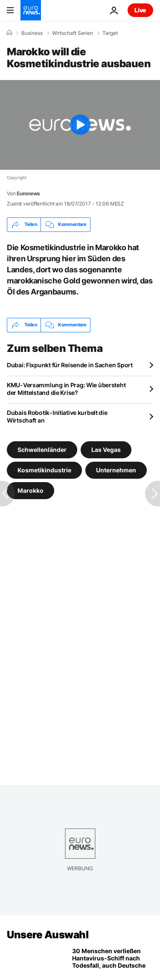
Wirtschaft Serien (73, 33)
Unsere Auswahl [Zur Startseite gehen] (48, 935)
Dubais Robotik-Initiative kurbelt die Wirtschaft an (57, 416)
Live (140, 10)
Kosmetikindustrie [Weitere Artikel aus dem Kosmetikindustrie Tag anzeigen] (44, 470)
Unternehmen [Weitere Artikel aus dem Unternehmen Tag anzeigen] (116, 470)
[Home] (9, 33)
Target (110, 33)
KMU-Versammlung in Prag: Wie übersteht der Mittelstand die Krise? (66, 389)
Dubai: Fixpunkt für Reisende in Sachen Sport (70, 365)
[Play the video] (80, 125)
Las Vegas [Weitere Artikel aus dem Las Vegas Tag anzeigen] (106, 450)
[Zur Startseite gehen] (31, 10)
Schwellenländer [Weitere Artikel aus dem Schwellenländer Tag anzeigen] (42, 450)
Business (32, 33)
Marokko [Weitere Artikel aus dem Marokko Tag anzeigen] (31, 490)
